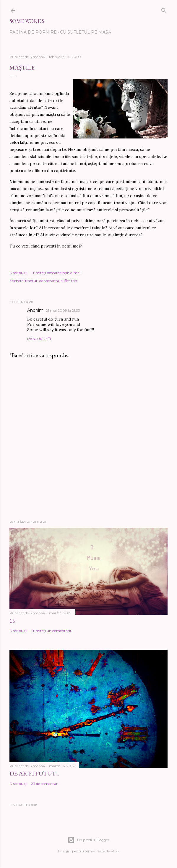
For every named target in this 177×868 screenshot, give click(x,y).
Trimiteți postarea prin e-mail (56, 273)
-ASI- (115, 851)
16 (12, 621)
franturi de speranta (42, 281)
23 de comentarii (45, 784)
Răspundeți (39, 339)
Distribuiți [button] (18, 273)
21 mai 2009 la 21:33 (63, 310)
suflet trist (69, 281)
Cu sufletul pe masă (86, 32)
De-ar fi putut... (34, 773)
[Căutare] (164, 9)
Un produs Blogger (88, 840)
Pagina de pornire (33, 32)
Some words (27, 21)
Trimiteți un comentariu (52, 631)
